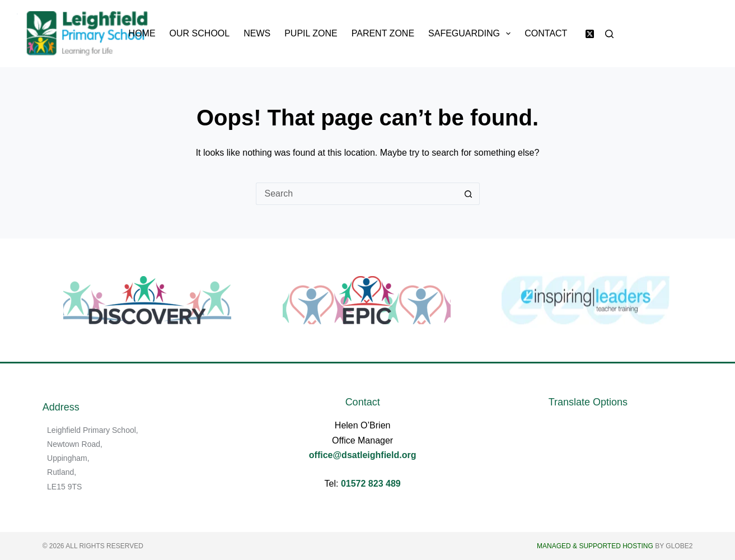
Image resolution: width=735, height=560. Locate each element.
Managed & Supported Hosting (595, 546)
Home (142, 33)
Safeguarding (472, 34)
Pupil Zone (311, 33)
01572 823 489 (371, 484)
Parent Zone (383, 33)
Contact (546, 33)
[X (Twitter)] (590, 34)
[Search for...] (357, 194)
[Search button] (469, 194)
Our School (200, 33)
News (257, 33)
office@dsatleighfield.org (363, 455)
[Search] (609, 34)
